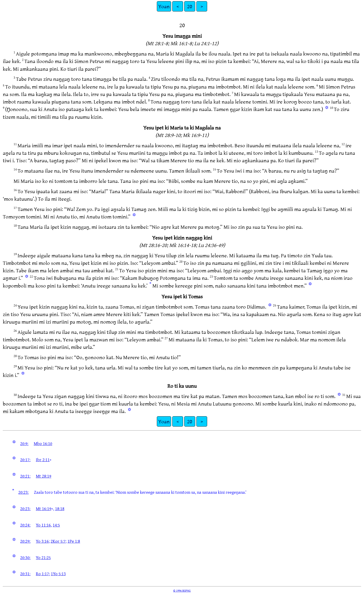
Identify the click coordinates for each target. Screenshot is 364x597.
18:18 (60, 509)
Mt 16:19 (44, 509)
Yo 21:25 (43, 557)
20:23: (23, 492)
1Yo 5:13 (58, 574)
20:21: (25, 476)
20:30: (25, 557)
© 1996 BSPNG (182, 590)
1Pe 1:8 (74, 541)
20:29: (25, 541)
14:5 (56, 525)
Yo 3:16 (42, 541)
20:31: (25, 574)
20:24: (25, 525)
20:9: (24, 443)
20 (190, 6)
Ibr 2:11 (43, 460)
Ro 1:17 (42, 574)
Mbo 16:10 (43, 443)
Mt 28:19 (44, 476)
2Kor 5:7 (58, 541)
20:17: (25, 460)
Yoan (164, 6)
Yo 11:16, (44, 525)
